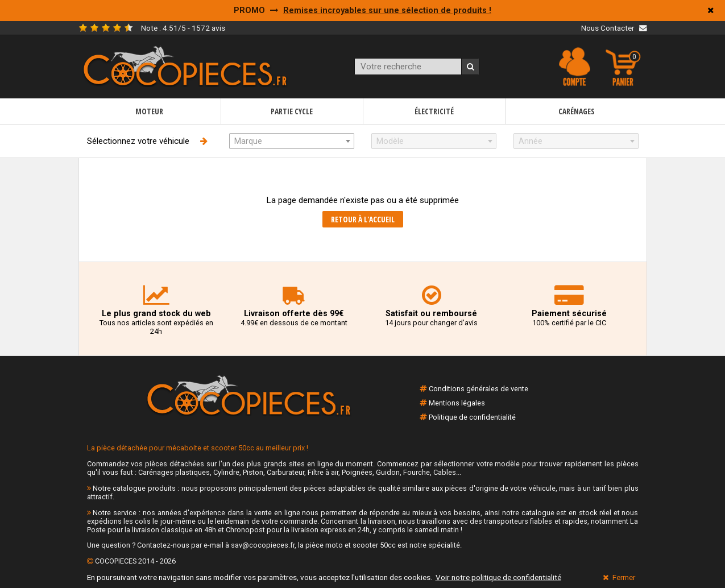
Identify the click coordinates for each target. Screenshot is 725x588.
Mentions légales (457, 403)
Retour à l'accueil (363, 219)
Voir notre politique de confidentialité (498, 577)
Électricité (434, 111)
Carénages (576, 111)
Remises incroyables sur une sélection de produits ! (387, 11)
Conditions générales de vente (478, 389)
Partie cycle (292, 111)
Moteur (149, 111)
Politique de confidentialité (472, 417)
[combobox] (292, 141)
